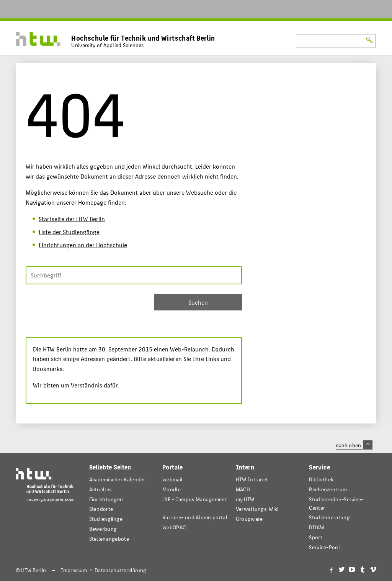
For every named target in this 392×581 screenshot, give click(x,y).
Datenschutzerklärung (120, 570)
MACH (243, 489)
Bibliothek (321, 479)
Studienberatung (329, 517)
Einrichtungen (106, 499)
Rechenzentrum (328, 489)
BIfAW (316, 527)
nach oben (354, 445)
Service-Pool (324, 547)
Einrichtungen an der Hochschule (83, 245)
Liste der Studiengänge (69, 232)
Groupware (249, 519)
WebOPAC (174, 527)
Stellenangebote (109, 539)
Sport (315, 537)
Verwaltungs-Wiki (257, 509)
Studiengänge (106, 519)
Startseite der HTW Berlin (72, 219)
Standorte (101, 509)
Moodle (171, 489)
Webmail (172, 479)
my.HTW (245, 499)
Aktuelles (100, 489)
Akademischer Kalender (117, 479)
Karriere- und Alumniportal (195, 517)
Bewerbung (103, 529)
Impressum (74, 570)
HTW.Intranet (252, 479)
